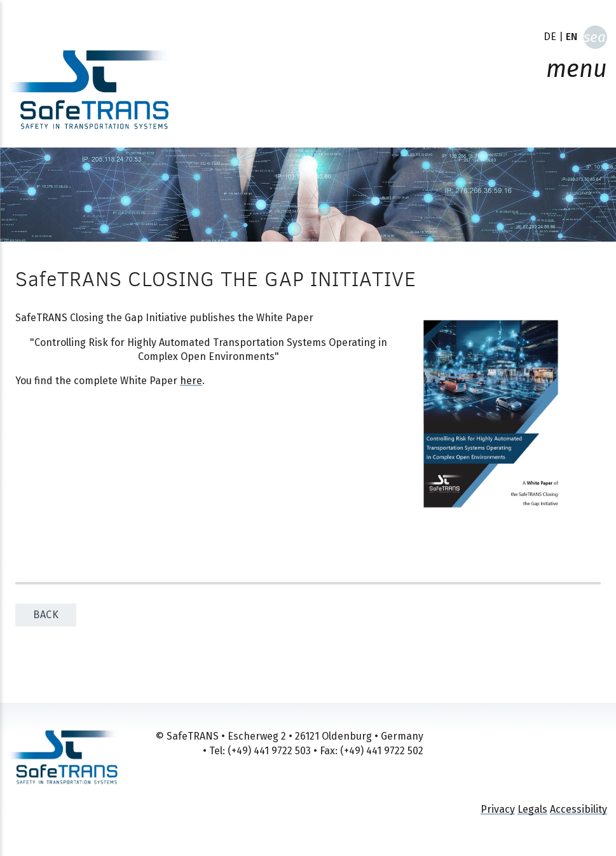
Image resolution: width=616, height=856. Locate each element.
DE (550, 37)
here (191, 381)
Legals (532, 809)
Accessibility (578, 809)
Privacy (498, 809)
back (46, 615)
